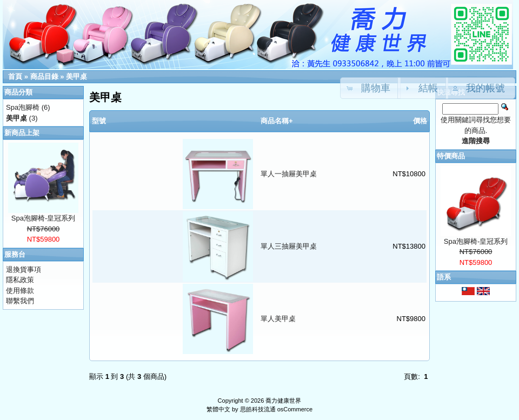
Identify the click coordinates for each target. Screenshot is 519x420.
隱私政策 (20, 280)
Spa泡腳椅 (23, 107)
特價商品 (451, 156)
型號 (99, 121)
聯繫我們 (20, 301)
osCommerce (295, 409)
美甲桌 (76, 76)
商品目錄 (44, 76)
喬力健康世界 (283, 401)
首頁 (15, 76)
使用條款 (20, 291)
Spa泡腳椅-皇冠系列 (43, 218)
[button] (481, 88)
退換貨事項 (24, 269)
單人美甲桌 (278, 319)
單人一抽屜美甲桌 (289, 174)
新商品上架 (22, 133)
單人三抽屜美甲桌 (289, 246)
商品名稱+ (277, 121)
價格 (420, 121)
